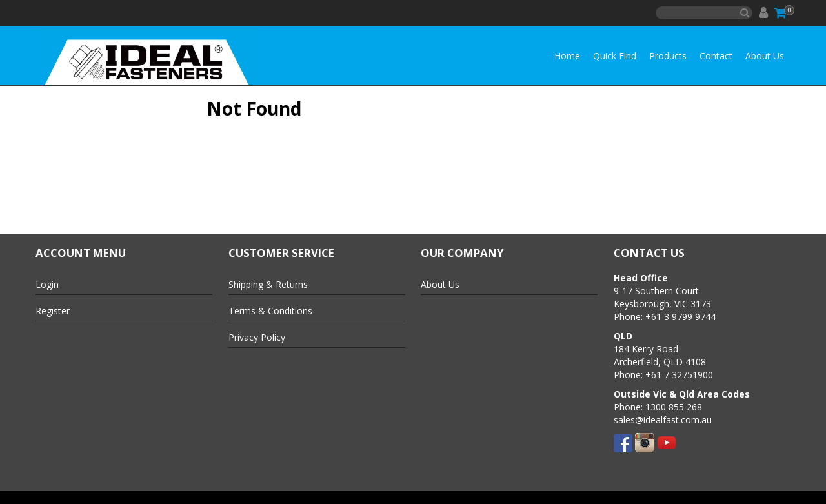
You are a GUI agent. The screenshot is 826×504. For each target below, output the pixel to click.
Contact (716, 56)
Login (47, 284)
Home (567, 56)
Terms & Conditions (270, 311)
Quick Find (615, 56)
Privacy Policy (257, 337)
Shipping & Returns (268, 284)
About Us (765, 56)
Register (53, 311)
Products (668, 56)
